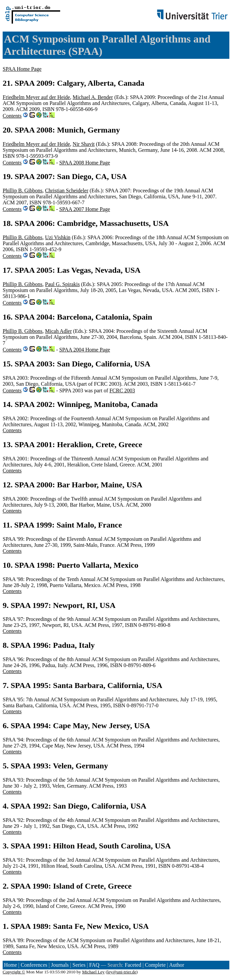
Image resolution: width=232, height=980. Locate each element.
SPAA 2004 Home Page (85, 350)
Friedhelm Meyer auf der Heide (36, 97)
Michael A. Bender (93, 97)
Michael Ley (93, 972)
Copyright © (14, 972)
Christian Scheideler (67, 191)
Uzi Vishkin (58, 237)
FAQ (94, 965)
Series (79, 965)
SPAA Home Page (22, 69)
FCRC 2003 (122, 391)
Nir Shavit (84, 144)
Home (10, 965)
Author (177, 965)
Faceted (133, 965)
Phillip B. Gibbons (23, 191)
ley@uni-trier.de (121, 972)
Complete (155, 965)
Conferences (34, 965)
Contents (12, 116)
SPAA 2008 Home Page (85, 163)
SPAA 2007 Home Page (85, 209)
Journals (60, 965)
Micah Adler (58, 331)
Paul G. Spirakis (62, 284)
